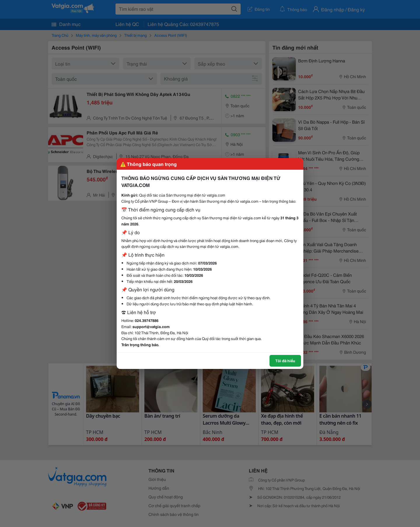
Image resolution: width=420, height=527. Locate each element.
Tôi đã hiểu (285, 360)
